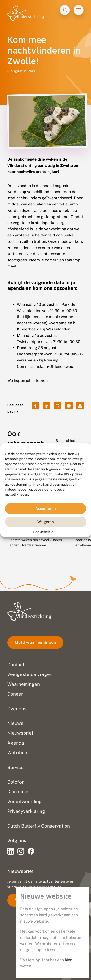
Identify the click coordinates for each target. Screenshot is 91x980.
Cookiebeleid (43, 532)
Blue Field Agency (58, 936)
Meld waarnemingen (35, 642)
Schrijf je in (27, 900)
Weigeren (46, 522)
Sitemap (45, 967)
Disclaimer (46, 956)
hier (68, 154)
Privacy (45, 946)
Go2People (66, 930)
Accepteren (46, 508)
